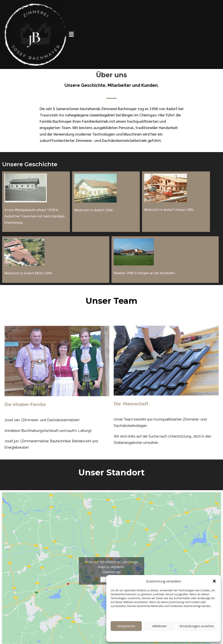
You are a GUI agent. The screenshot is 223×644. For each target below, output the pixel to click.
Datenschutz (147, 636)
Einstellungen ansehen (197, 626)
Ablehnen (160, 626)
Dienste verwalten (124, 614)
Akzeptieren (126, 626)
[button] (214, 581)
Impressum (181, 636)
